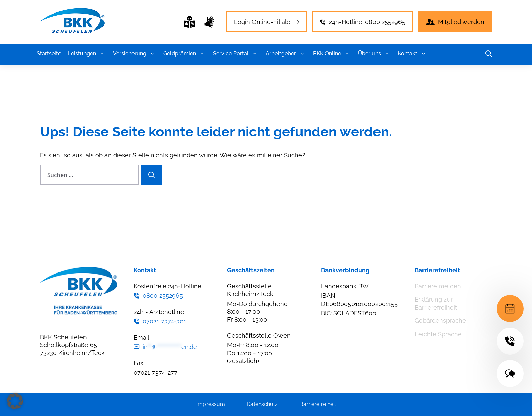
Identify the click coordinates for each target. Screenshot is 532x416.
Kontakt (413, 54)
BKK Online (332, 54)
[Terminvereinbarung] (510, 309)
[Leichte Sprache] (189, 22)
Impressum (211, 404)
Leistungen (87, 54)
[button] (102, 54)
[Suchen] (152, 175)
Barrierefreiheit (318, 404)
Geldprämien (185, 54)
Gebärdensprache (440, 321)
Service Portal (236, 54)
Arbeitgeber (286, 54)
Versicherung (135, 54)
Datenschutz (262, 404)
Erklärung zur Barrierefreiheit (436, 303)
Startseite (49, 54)
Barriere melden (438, 286)
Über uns (374, 54)
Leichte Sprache (438, 334)
